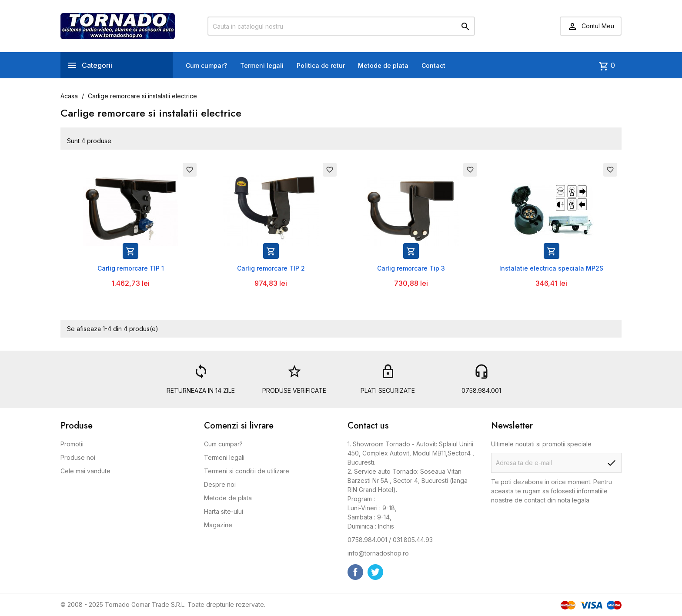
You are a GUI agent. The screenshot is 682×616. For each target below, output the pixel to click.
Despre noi (220, 484)
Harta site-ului (224, 511)
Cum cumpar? (206, 65)
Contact (433, 65)
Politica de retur (321, 65)
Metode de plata (383, 65)
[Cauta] (341, 26)
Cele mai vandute (85, 471)
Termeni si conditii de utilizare (247, 471)
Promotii (72, 444)
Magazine (218, 525)
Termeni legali (262, 65)
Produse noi (78, 457)
